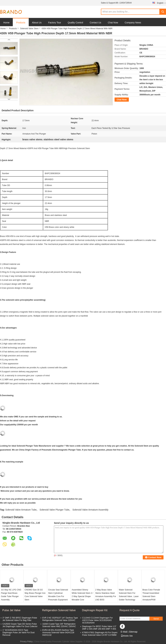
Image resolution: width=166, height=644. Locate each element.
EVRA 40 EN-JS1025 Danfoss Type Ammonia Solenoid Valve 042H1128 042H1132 (58, 633)
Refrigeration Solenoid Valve (59, 610)
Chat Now (113, 23)
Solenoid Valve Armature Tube (21, 510)
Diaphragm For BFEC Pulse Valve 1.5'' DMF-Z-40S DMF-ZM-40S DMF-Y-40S (99, 628)
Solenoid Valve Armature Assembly (90, 510)
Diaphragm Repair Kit (95, 610)
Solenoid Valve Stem (29, 29)
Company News (133, 23)
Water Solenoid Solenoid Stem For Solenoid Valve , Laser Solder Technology (129, 595)
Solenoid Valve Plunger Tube (54, 510)
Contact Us (95, 23)
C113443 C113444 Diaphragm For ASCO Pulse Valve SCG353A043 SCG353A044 (97, 620)
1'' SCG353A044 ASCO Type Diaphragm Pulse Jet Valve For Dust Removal (19, 633)
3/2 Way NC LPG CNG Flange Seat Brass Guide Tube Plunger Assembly (11, 595)
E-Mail (124, 632)
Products (21, 23)
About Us (37, 23)
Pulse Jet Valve (11, 610)
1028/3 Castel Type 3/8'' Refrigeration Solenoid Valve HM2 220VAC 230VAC (59, 625)
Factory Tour (55, 23)
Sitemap (133, 632)
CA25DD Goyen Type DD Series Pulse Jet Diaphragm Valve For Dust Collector (20, 625)
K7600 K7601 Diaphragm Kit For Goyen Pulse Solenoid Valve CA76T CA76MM (100, 634)
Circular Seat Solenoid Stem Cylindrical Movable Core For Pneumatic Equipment (58, 595)
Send (156, 619)
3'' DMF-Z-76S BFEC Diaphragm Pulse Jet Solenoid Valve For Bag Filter (20, 619)
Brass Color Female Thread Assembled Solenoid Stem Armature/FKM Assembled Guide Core (153, 596)
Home (6, 23)
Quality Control (75, 23)
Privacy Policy (26, 642)
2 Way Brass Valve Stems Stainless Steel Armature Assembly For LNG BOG (106, 595)
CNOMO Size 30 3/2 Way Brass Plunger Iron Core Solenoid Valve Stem (35, 595)
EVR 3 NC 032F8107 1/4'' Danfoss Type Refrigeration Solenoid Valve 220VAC (60, 619)
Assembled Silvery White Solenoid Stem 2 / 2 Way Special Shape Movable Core (82, 595)
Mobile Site (127, 636)
